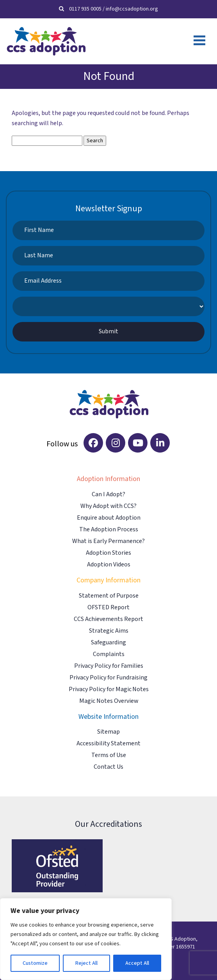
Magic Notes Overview (109, 701)
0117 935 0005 (85, 9)
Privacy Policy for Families (109, 666)
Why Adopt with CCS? (108, 506)
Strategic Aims (109, 631)
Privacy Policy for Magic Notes (109, 689)
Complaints (109, 654)
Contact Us (108, 767)
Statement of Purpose (109, 596)
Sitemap (108, 732)
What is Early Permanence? (108, 541)
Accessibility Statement (108, 744)
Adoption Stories (108, 553)
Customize (35, 963)
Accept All (137, 963)
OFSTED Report (108, 608)
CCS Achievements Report (108, 619)
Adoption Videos (109, 565)
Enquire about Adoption (109, 518)
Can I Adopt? (108, 494)
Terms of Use (109, 755)
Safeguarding (108, 643)
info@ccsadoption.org (132, 9)
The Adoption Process (109, 530)
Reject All (86, 963)
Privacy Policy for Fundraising (108, 678)
